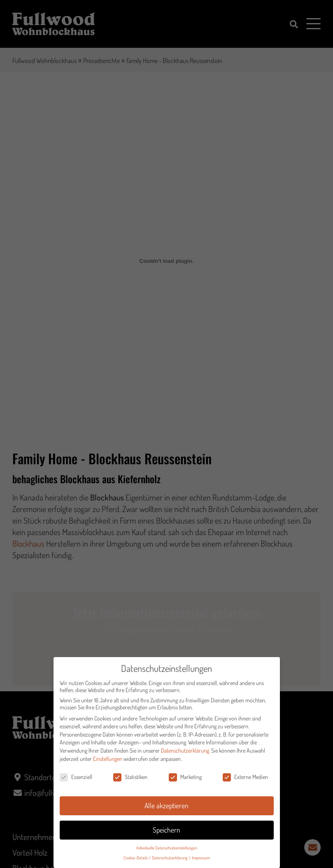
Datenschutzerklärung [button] (170, 860)
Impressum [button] (201, 860)
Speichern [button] (166, 833)
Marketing (185, 780)
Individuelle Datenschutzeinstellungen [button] (167, 850)
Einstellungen (108, 761)
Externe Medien (245, 780)
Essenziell (76, 780)
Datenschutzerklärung (185, 753)
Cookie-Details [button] (136, 860)
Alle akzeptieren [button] (166, 808)
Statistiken (130, 780)
